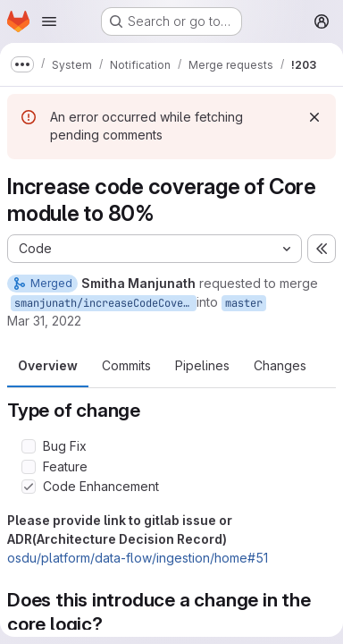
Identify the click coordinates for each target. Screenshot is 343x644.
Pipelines (202, 365)
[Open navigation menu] (49, 21)
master (244, 303)
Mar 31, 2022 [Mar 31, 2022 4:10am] (44, 321)
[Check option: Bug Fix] (29, 446)
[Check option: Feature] (29, 467)
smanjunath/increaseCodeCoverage (105, 303)
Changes (280, 365)
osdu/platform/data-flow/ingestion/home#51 (138, 558)
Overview (48, 365)
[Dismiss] (314, 117)
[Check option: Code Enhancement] (29, 487)
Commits (126, 365)
